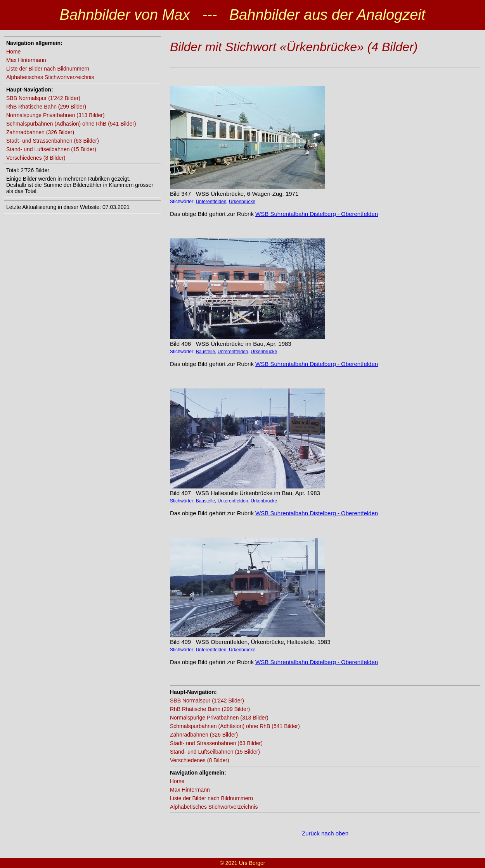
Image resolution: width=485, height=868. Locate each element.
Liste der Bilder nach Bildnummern (48, 69)
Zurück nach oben (325, 833)
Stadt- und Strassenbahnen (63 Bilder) (53, 141)
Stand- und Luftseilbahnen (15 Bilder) (51, 149)
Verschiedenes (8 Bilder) (36, 158)
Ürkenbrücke (242, 202)
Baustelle (205, 352)
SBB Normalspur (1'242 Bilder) (43, 98)
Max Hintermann (26, 60)
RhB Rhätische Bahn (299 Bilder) (46, 107)
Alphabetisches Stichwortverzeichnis (50, 77)
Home (13, 52)
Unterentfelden (211, 202)
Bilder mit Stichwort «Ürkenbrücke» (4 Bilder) (294, 47)
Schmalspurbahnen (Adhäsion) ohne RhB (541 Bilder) (71, 124)
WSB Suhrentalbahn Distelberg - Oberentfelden (317, 214)
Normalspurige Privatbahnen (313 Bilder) (55, 115)
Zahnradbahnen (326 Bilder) (40, 132)
